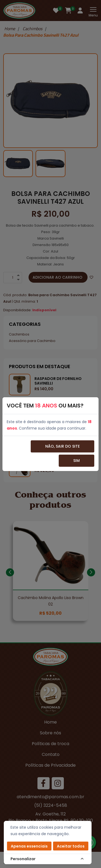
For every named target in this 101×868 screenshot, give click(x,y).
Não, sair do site (62, 446)
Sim (76, 461)
